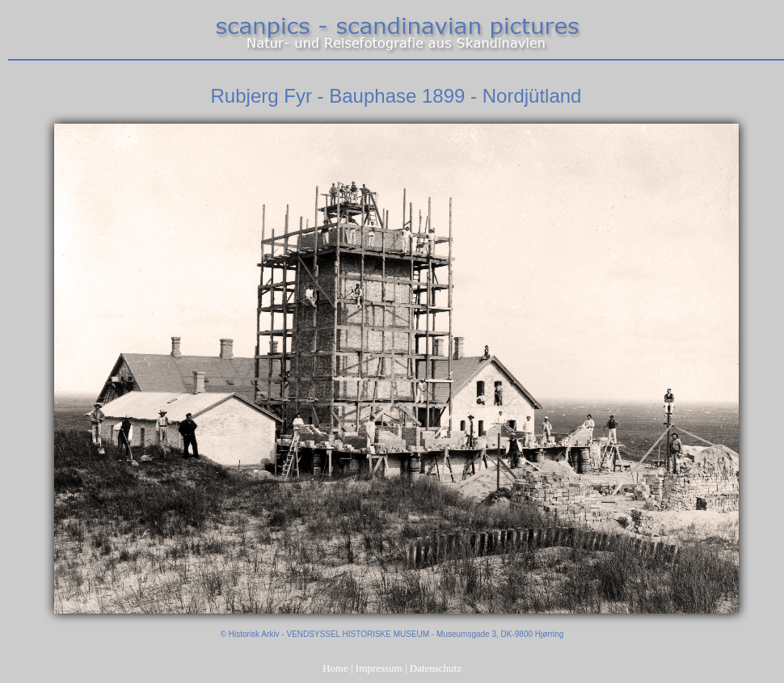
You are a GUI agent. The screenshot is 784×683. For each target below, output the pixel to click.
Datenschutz (436, 668)
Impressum (379, 668)
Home (335, 668)
